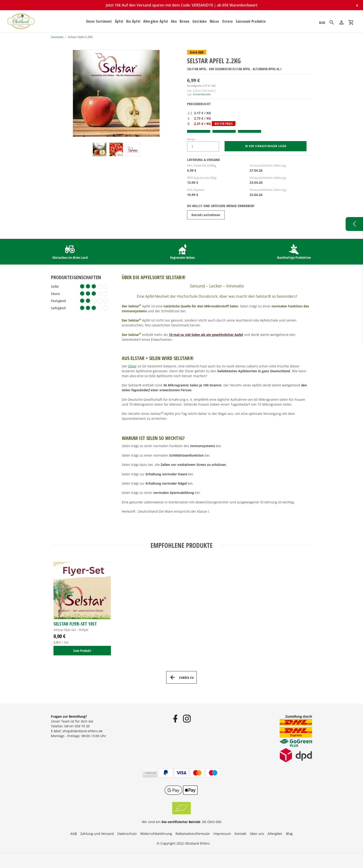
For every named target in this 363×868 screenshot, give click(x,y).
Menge (191, 139)
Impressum (222, 834)
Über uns (257, 834)
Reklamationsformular (193, 834)
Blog (289, 834)
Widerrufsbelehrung (156, 834)
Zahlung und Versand (97, 834)
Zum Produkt (82, 651)
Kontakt (240, 834)
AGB (74, 834)
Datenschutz (127, 834)
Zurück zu (182, 677)
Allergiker (275, 834)
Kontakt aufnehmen (206, 215)
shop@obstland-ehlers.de (83, 731)
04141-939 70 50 (77, 726)
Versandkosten (202, 94)
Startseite (57, 37)
